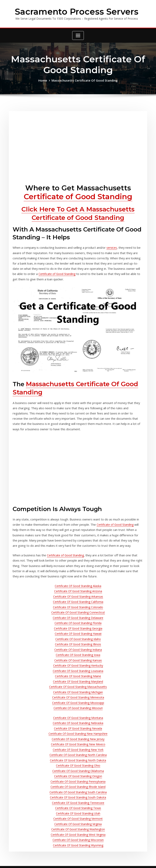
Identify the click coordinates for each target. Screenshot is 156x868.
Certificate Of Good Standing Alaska (78, 574)
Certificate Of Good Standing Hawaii (78, 618)
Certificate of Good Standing (78, 195)
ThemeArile (120, 861)
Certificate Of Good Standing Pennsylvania (78, 755)
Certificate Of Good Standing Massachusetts (78, 667)
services (108, 244)
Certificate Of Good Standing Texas (78, 780)
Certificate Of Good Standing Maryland (78, 662)
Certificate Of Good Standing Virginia (78, 794)
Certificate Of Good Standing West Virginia (78, 804)
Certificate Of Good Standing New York (78, 726)
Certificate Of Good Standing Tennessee (78, 775)
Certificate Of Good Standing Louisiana (78, 652)
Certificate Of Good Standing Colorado (78, 594)
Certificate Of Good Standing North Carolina (78, 730)
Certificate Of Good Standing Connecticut (78, 598)
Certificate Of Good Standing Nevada (78, 706)
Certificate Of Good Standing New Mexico (78, 721)
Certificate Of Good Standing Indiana (78, 633)
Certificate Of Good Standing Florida (78, 608)
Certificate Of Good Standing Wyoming (78, 814)
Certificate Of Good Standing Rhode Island (78, 760)
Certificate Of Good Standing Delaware (78, 603)
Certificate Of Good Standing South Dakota (78, 770)
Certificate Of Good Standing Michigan (78, 672)
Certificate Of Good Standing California (78, 589)
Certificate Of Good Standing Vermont (78, 789)
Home (44, 79)
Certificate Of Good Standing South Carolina (78, 765)
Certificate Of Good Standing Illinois (78, 628)
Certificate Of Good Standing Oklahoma (78, 745)
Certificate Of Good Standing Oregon (78, 750)
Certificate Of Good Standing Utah (78, 785)
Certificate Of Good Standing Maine (78, 657)
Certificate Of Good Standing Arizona (78, 579)
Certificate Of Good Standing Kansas (78, 643)
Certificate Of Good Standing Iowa (78, 638)
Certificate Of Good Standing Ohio (78, 740)
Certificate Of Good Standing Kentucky (78, 647)
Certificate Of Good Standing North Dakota (78, 735)
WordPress (76, 861)
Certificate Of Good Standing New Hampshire (78, 711)
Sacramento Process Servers (77, 11)
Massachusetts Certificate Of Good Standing (84, 79)
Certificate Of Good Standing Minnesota (78, 677)
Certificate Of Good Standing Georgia (78, 613)
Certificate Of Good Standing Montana (78, 696)
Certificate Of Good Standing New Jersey (78, 716)
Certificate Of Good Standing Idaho (78, 623)
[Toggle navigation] (78, 35)
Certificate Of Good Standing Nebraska (78, 701)
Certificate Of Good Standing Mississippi (78, 682)
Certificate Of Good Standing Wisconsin (78, 809)
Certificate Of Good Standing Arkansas (78, 584)
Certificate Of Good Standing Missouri (78, 687)
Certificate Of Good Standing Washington (78, 799)
